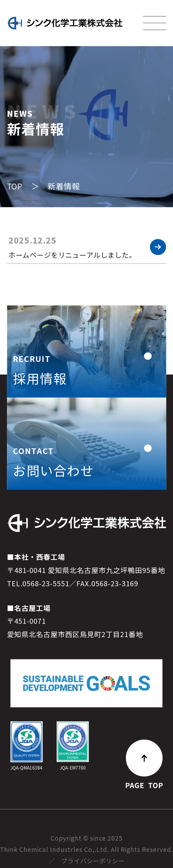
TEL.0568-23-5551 (38, 597)
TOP (15, 186)
